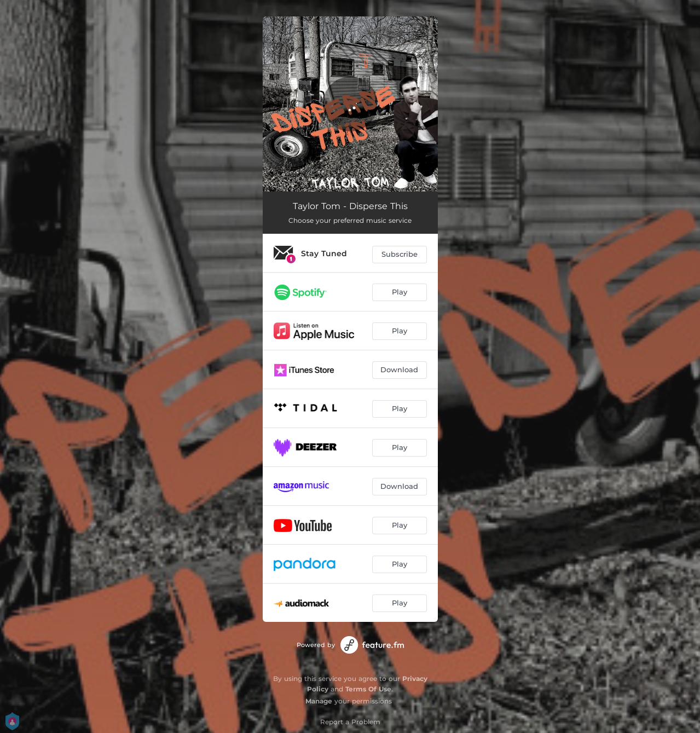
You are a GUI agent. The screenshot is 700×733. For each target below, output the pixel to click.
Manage (319, 701)
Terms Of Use (368, 689)
